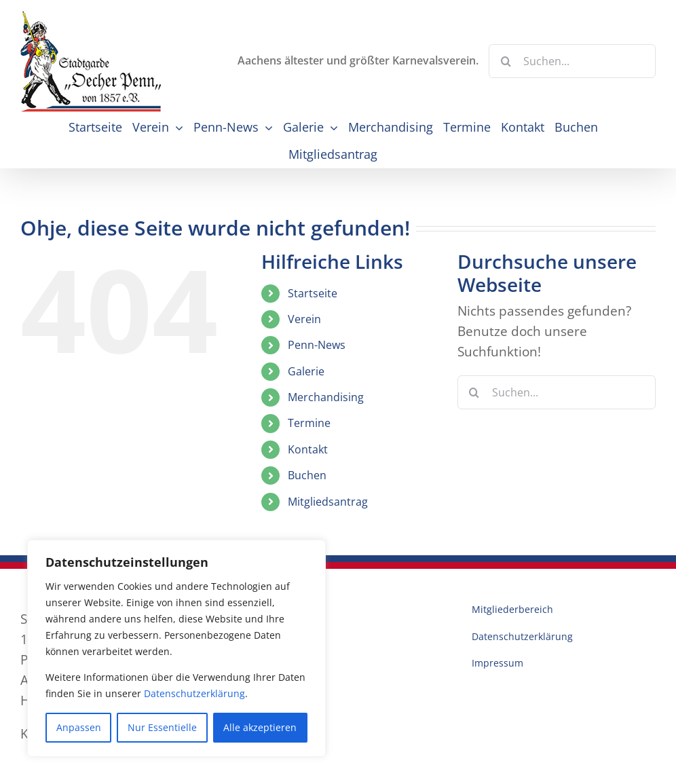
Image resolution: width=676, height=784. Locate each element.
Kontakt (308, 449)
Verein (304, 319)
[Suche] (506, 61)
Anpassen (79, 727)
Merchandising (326, 397)
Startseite (313, 293)
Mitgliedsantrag (328, 502)
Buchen (307, 475)
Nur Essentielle (162, 727)
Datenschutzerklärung (194, 693)
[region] (176, 648)
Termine (309, 423)
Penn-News (317, 345)
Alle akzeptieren (260, 727)
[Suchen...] (572, 61)
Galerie (306, 371)
